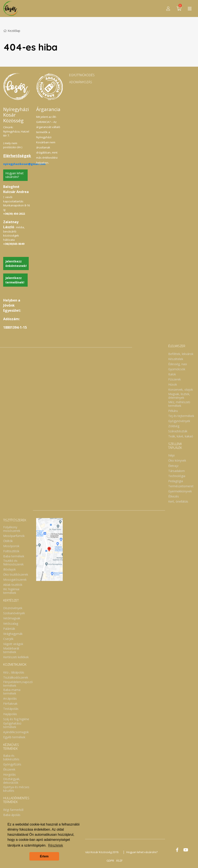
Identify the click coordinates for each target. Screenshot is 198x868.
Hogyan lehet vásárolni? (14, 175)
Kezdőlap (12, 31)
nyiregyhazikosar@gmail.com (24, 164)
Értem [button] (44, 856)
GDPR (110, 861)
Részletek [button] (56, 845)
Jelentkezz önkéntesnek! (16, 263)
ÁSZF (119, 861)
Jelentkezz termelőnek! (15, 280)
